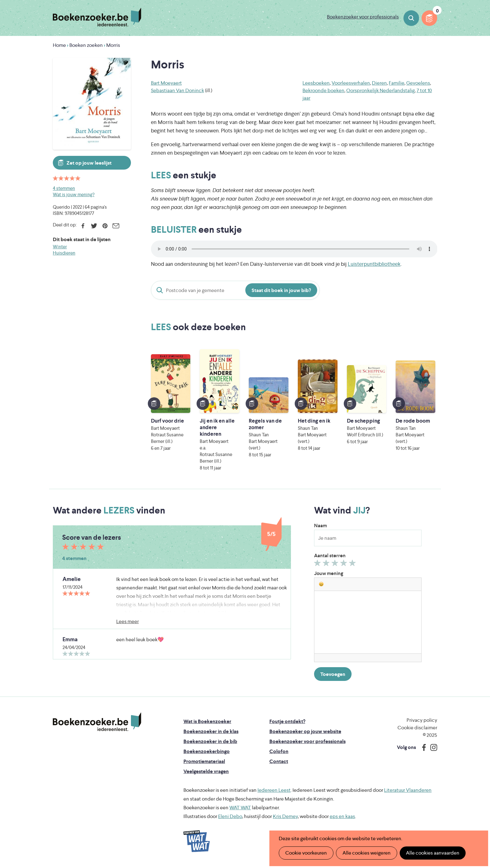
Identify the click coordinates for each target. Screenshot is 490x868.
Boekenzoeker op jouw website (305, 731)
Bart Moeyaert (166, 83)
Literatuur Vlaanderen (408, 790)
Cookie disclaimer (417, 728)
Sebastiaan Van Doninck (177, 90)
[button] (321, 584)
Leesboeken (316, 83)
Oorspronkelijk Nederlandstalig (380, 90)
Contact (279, 761)
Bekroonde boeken (323, 90)
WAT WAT (240, 808)
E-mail (116, 226)
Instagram (432, 747)
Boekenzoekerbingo (207, 751)
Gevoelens (418, 83)
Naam (320, 526)
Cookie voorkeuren (306, 853)
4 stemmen (64, 188)
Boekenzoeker (97, 17)
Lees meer (127, 621)
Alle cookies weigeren (367, 853)
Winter (60, 247)
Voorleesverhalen (351, 83)
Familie (397, 83)
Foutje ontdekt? (287, 721)
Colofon (279, 751)
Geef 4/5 (345, 564)
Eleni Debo (230, 816)
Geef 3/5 (336, 564)
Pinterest (105, 226)
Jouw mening (329, 573)
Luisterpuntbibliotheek (374, 264)
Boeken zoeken (411, 18)
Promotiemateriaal (204, 761)
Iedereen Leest (274, 790)
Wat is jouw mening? (74, 194)
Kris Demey (285, 816)
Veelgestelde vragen (206, 771)
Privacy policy (422, 720)
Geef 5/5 (353, 564)
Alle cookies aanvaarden (433, 853)
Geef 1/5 (318, 564)
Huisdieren (64, 253)
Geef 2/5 (327, 564)
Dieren (379, 83)
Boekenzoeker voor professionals (363, 17)
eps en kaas (342, 816)
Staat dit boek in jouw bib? (281, 290)
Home (59, 45)
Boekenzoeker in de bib (210, 741)
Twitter (94, 226)
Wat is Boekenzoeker (207, 721)
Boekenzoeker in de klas (211, 731)
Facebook (83, 226)
